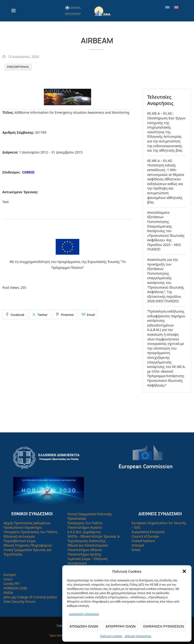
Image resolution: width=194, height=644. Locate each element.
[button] (184, 571)
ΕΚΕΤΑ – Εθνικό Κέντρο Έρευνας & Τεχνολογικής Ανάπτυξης (94, 539)
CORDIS (28, 172)
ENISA (8, 593)
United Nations (143, 541)
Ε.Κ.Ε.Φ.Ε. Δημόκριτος (84, 532)
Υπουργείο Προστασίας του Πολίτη (30, 532)
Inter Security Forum (19, 602)
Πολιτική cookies (111, 636)
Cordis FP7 (12, 584)
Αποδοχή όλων (84, 626)
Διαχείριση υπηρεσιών (84, 614)
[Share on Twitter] (40, 314)
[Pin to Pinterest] (65, 314)
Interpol (138, 545)
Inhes (136, 550)
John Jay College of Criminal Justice (30, 597)
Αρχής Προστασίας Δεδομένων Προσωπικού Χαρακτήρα (27, 525)
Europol (10, 575)
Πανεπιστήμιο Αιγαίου (85, 527)
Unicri (8, 579)
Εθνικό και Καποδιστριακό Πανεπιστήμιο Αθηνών (88, 547)
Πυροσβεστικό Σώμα (19, 541)
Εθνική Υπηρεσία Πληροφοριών (28, 545)
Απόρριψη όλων (121, 626)
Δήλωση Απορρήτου (138, 636)
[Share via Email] (88, 314)
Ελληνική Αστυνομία (19, 536)
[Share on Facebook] (15, 314)
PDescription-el (18, 67)
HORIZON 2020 (15, 588)
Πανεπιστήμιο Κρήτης (84, 554)
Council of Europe (145, 536)
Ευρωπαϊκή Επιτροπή (148, 532)
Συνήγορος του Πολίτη (85, 523)
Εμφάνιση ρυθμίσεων (164, 626)
